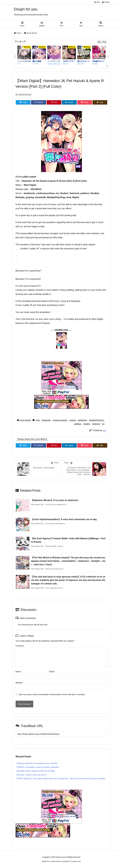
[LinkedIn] (69, 102)
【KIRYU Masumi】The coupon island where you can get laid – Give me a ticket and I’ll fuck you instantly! (60, 779)
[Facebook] (39, 102)
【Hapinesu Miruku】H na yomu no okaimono (55, 500)
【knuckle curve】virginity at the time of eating (35, 771)
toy (103, 424)
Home (19, 33)
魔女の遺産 (37, 61)
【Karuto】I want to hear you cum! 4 (31, 775)
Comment (20, 646)
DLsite (102, 42)
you (104, 430)
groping (73, 420)
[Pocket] (85, 102)
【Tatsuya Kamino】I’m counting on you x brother (37, 763)
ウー (19, 64)
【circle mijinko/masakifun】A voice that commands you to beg (64, 519)
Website (19, 683)
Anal (38, 420)
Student (87, 424)
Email (52, 672)
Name (19, 672)
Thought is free (75, 861)
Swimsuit (96, 424)
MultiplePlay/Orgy (96, 420)
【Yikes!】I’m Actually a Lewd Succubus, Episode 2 (37, 767)
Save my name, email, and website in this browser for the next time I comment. (52, 694)
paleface (78, 424)
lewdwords (82, 420)
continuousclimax (60, 420)
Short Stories (32, 33)
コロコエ (66, 64)
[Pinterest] (54, 102)
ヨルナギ (81, 64)
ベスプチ (36, 64)
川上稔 (95, 64)
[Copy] (100, 102)
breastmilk (46, 420)
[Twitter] (23, 102)
